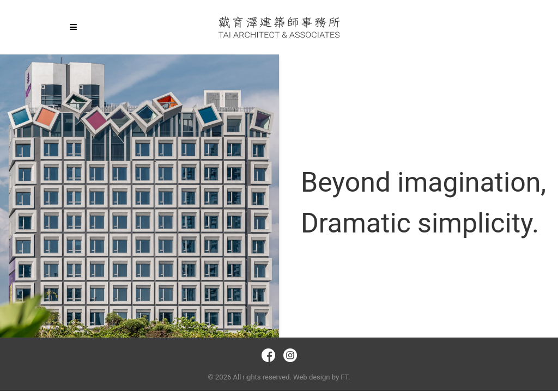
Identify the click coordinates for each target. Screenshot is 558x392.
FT (344, 377)
